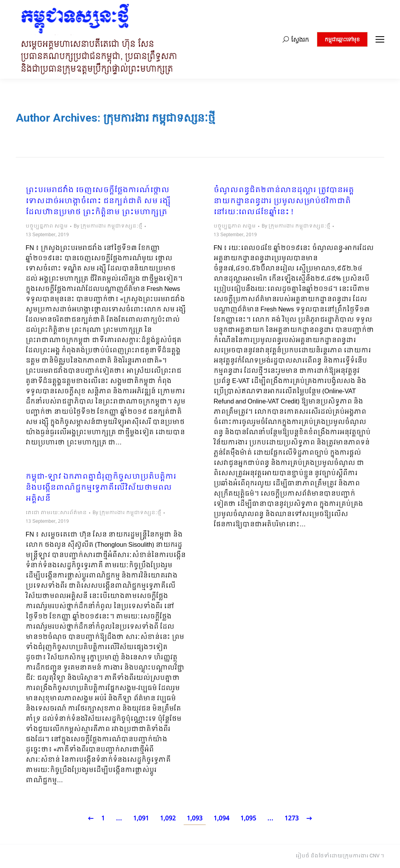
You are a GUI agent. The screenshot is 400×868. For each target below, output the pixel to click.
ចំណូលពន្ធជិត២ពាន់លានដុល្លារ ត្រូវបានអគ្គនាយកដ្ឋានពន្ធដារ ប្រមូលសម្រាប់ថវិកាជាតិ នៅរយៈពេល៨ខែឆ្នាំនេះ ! (284, 202)
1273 (292, 819)
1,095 (248, 819)
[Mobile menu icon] (380, 39)
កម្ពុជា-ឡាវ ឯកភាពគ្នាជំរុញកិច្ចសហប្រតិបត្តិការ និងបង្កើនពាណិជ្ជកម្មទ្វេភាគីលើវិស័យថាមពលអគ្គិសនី (101, 488)
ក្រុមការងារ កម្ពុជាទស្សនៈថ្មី (159, 118)
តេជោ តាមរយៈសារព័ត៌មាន (56, 513)
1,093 (195, 819)
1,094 (221, 819)
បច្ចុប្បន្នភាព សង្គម (47, 226)
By (108, 226)
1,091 (141, 819)
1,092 (168, 819)
